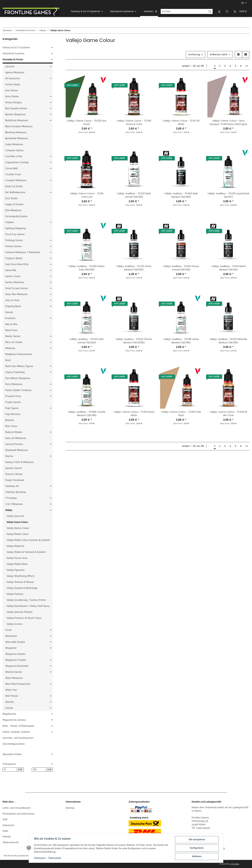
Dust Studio (11, 198)
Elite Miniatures (13, 210)
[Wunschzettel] (227, 11)
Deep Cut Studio (14, 186)
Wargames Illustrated (17, 666)
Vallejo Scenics (15, 624)
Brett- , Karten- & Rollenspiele (18, 726)
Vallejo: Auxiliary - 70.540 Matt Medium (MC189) (181, 195)
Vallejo (9, 510)
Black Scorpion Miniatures (19, 126)
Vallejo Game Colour (17, 522)
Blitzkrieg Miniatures (16, 132)
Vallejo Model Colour (18, 534)
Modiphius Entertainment (18, 354)
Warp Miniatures (14, 678)
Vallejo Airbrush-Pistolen (19, 612)
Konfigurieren (197, 848)
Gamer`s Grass (13, 276)
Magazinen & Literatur (14, 720)
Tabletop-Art (12, 486)
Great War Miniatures (16, 294)
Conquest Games (14, 150)
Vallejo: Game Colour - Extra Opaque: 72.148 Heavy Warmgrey (228, 122)
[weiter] (246, 66)
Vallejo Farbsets (15, 594)
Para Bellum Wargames (18, 378)
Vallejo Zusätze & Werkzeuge (22, 588)
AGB (5, 819)
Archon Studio (13, 84)
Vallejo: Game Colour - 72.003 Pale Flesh (181, 414)
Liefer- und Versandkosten (17, 808)
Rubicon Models (14, 432)
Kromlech (10, 318)
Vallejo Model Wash (17, 564)
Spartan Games (13, 468)
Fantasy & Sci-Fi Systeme (16, 47)
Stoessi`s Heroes (14, 474)
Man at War (11, 324)
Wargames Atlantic (15, 654)
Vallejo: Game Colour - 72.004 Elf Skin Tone (228, 414)
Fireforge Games (14, 240)
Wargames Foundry (16, 660)
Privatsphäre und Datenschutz (19, 814)
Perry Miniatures (14, 384)
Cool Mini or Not (14, 156)
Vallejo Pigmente (15, 570)
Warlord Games (14, 672)
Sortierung (194, 54)
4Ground (10, 66)
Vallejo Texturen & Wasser (20, 582)
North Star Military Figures (19, 366)
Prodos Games (13, 402)
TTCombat (11, 498)
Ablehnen (197, 856)
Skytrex (9, 456)
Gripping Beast (13, 306)
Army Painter (12, 96)
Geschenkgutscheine (14, 744)
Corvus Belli (11, 168)
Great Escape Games (16, 288)
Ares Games (12, 90)
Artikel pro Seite (219, 54)
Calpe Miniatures (14, 144)
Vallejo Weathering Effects (21, 576)
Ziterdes (10, 702)
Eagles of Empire (14, 204)
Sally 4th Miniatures (16, 438)
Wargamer (11, 648)
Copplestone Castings (17, 162)
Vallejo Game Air (15, 516)
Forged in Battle (14, 258)
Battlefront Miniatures (17, 120)
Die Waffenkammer (15, 192)
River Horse (11, 426)
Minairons (10, 348)
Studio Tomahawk (15, 480)
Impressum (9, 825)
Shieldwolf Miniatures (17, 450)
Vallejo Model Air (15, 546)
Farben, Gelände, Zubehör (16, 732)
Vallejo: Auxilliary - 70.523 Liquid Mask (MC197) (228, 195)
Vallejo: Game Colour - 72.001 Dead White (134, 414)
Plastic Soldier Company (18, 390)
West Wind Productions (18, 684)
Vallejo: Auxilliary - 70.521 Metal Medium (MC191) (228, 268)
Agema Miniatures (15, 72)
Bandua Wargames (15, 114)
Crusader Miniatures (16, 180)
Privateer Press (13, 396)
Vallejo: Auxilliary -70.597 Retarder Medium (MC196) (228, 341)
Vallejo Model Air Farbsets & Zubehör (26, 552)
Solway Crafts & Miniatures (19, 462)
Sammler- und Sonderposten (18, 738)
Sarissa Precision (14, 444)
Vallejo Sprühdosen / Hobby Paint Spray (28, 606)
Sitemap (70, 808)
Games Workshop (15, 282)
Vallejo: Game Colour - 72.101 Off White (181, 122)
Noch (8, 360)
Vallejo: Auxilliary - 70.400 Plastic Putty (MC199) (87, 268)
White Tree (11, 690)
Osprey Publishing (15, 372)
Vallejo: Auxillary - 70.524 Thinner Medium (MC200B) (134, 341)
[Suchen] (184, 12)
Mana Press (11, 330)
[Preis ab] (10, 770)
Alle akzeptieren (197, 840)
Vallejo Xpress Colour (18, 528)
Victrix (9, 630)
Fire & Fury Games (15, 234)
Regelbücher (9, 714)
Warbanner (11, 636)
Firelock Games (13, 246)
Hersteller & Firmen (13, 59)
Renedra (10, 420)
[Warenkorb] (240, 11)
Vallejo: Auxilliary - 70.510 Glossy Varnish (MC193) (181, 268)
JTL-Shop (235, 864)
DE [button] (243, 3)
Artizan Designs (13, 102)
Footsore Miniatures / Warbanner (23, 252)
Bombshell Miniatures (17, 138)
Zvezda (9, 708)
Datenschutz (55, 858)
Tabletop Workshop (16, 492)
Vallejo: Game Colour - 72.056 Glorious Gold (134, 122)
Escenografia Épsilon (16, 216)
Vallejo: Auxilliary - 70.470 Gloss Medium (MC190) (134, 268)
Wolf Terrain (12, 696)
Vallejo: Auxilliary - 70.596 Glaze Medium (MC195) (181, 341)
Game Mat (11, 270)
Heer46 (9, 312)
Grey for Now (12, 300)
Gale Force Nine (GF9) (17, 264)
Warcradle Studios (15, 642)
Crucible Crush (13, 174)
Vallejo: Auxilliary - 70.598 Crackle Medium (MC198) (87, 414)
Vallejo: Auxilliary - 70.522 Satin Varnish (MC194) (87, 341)
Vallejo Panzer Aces (17, 558)
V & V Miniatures (14, 504)
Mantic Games (13, 336)
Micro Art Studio (14, 342)
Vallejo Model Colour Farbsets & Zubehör (28, 540)
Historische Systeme (13, 53)
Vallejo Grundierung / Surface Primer (26, 600)
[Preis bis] (39, 770)
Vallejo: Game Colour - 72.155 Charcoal (87, 195)
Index (5, 831)
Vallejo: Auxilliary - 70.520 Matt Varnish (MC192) (134, 195)
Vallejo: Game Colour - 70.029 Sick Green (87, 122)
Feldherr (10, 222)
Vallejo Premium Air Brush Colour (24, 618)
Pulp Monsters (13, 414)
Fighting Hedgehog (15, 228)
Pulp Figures (12, 408)
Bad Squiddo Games (16, 108)
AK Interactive (12, 78)
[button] (219, 11)
